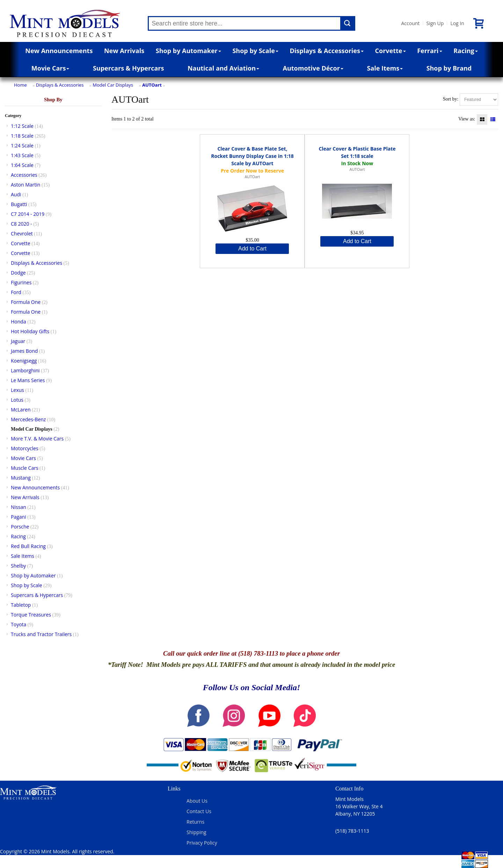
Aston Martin (25, 185)
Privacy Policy (202, 843)
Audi (16, 194)
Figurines (21, 282)
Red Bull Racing (28, 546)
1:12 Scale (22, 126)
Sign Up (435, 23)
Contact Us (199, 811)
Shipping (196, 832)
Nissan (19, 507)
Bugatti (19, 204)
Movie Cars (50, 68)
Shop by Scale (255, 51)
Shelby (18, 566)
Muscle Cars (25, 468)
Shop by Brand (449, 68)
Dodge (18, 273)
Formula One (26, 302)
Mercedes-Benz (28, 419)
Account (410, 23)
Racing (466, 51)
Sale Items (385, 68)
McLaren (21, 410)
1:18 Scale (22, 136)
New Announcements (59, 51)
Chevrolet (22, 234)
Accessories (24, 175)
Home (20, 85)
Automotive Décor (313, 68)
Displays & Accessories (327, 51)
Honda (19, 322)
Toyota (19, 624)
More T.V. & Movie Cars (37, 439)
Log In (457, 23)
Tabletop (21, 605)
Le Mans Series (28, 380)
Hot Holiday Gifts (30, 331)
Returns (195, 822)
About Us (197, 801)
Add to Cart (252, 249)
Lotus (17, 400)
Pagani (19, 517)
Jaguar (18, 341)
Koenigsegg (24, 361)
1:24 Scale (22, 145)
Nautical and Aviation (223, 68)
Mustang (21, 478)
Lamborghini (25, 370)
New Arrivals (124, 51)
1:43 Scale (22, 155)
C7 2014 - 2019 (28, 214)
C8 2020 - (21, 224)
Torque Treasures (31, 615)
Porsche (20, 527)
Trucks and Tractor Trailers (41, 634)
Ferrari (429, 51)
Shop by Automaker (188, 51)
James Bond (24, 351)
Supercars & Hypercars (129, 68)
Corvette (391, 51)
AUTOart (152, 85)
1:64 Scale (22, 165)
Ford (16, 292)
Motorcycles (25, 448)
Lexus (17, 390)
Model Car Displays (113, 85)
